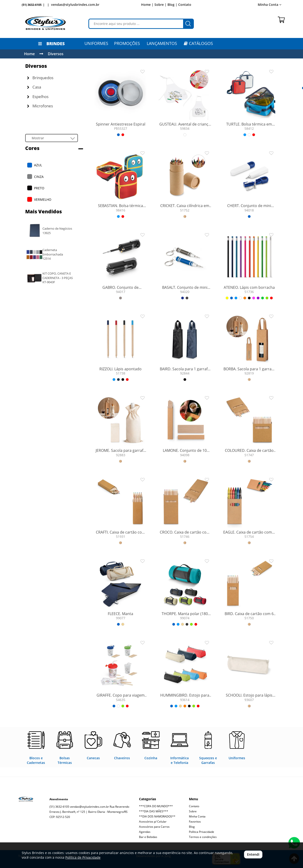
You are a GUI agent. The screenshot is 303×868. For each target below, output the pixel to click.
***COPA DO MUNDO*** (156, 806)
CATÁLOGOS (198, 43)
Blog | (172, 5)
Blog (192, 827)
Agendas (145, 832)
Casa (34, 87)
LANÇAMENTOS (162, 43)
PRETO (39, 188)
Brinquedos (40, 78)
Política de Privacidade (83, 857)
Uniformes (96, 43)
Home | (147, 5)
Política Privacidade (202, 832)
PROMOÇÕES (127, 43)
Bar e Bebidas (148, 837)
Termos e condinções (203, 837)
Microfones (40, 106)
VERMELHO (43, 199)
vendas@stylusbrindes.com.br (75, 5)
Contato (185, 5)
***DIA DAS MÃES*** (154, 811)
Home (29, 54)
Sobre (193, 811)
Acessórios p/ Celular (153, 822)
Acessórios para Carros (154, 827)
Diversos (56, 54)
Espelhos (38, 97)
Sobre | (160, 5)
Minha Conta (270, 5)
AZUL (38, 165)
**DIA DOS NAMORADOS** (157, 816)
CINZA (39, 177)
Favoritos (195, 822)
